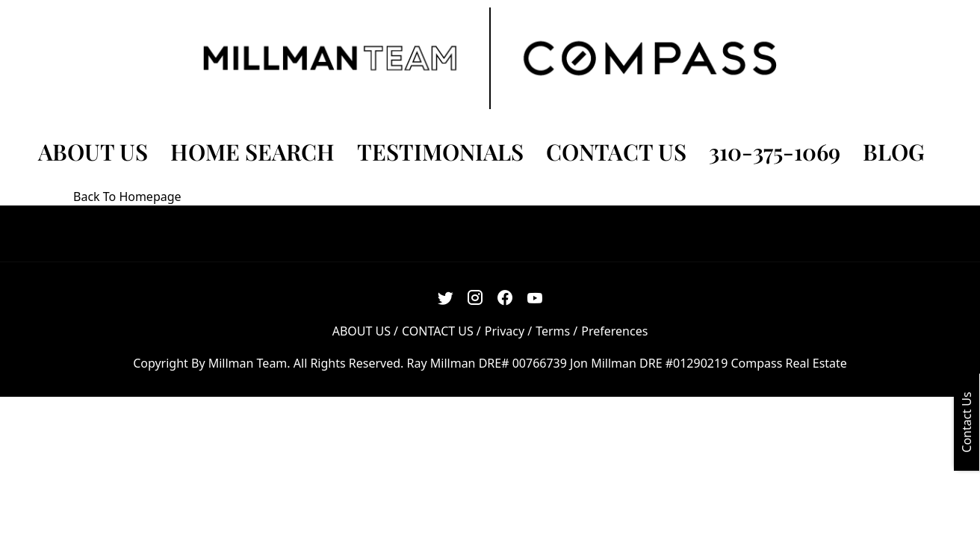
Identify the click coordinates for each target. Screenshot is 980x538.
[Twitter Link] (446, 298)
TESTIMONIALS (440, 152)
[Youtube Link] (535, 298)
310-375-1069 (775, 152)
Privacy (505, 331)
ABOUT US (93, 152)
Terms (553, 331)
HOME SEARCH (252, 152)
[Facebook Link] (505, 298)
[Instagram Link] (475, 298)
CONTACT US (616, 152)
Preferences (614, 331)
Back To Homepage (127, 197)
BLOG (894, 152)
